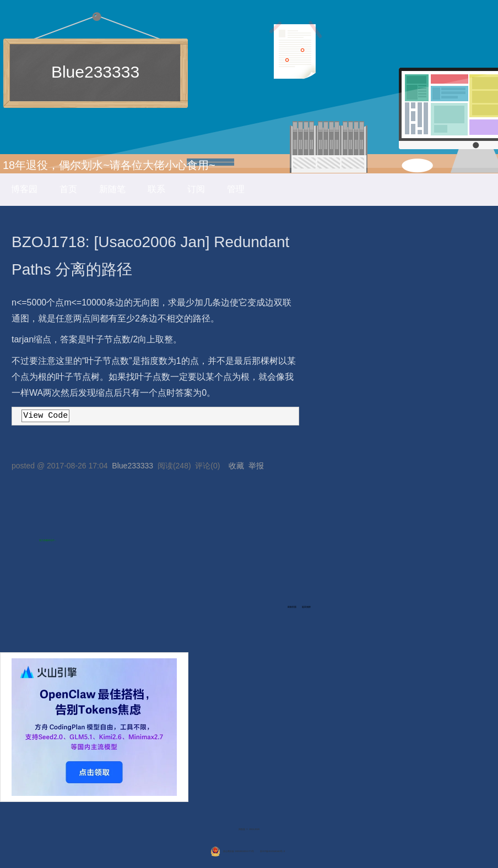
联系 (156, 189)
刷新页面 (292, 607)
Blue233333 (95, 72)
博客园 (24, 189)
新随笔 (112, 189)
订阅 (196, 189)
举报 (256, 466)
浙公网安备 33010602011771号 (232, 851)
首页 (68, 189)
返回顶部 (306, 607)
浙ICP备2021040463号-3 (272, 851)
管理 (236, 189)
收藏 (236, 466)
